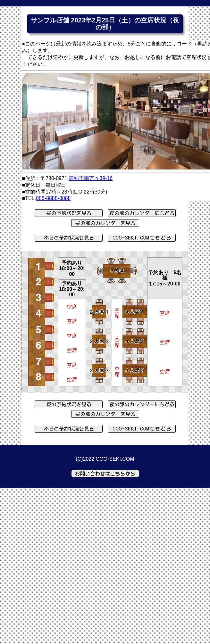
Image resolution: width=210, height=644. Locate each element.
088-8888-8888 (53, 198)
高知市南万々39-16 (91, 178)
